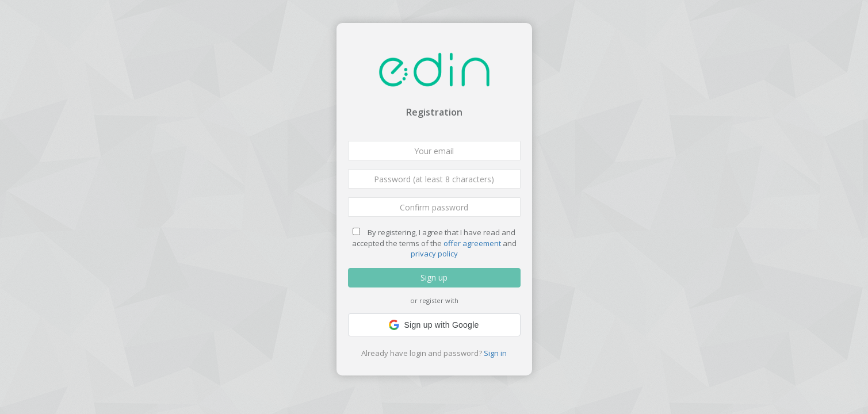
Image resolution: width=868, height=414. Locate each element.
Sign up (434, 277)
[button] (434, 325)
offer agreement (472, 243)
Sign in (495, 353)
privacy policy (434, 254)
